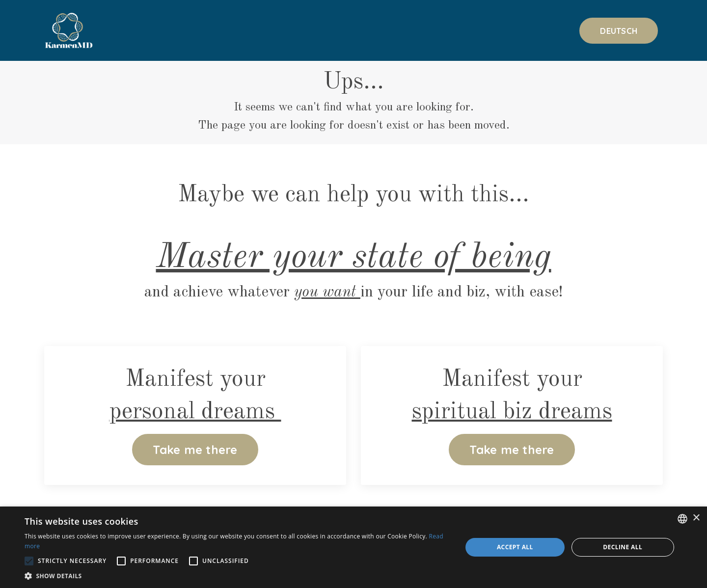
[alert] (353, 547)
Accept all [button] (515, 547)
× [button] (696, 518)
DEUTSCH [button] (619, 31)
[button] (237, 576)
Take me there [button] (195, 450)
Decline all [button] (623, 547)
